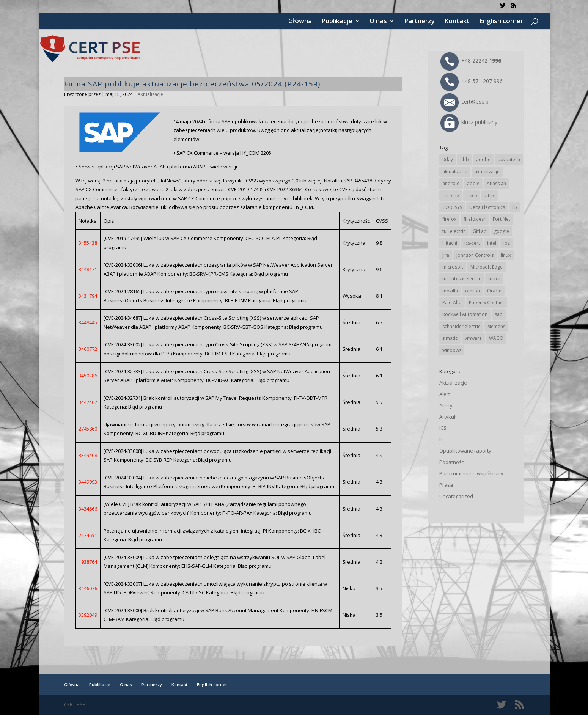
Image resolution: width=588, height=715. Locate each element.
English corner (501, 22)
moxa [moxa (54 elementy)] (494, 279)
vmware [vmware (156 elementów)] (473, 338)
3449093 (88, 482)
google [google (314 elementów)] (502, 231)
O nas (378, 22)
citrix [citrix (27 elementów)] (490, 196)
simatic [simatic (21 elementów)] (450, 338)
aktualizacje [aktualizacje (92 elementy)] (487, 172)
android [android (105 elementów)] (451, 183)
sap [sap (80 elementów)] (499, 314)
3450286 (88, 376)
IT (441, 439)
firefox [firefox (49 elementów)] (449, 219)
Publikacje (337, 22)
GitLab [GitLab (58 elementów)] (480, 231)
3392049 (88, 615)
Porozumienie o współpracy (471, 473)
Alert (445, 394)
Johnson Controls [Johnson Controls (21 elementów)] (475, 255)
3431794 (88, 296)
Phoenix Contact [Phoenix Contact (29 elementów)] (486, 302)
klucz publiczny (469, 122)
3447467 (88, 402)
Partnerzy (419, 22)
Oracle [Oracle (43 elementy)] (494, 291)
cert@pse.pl (465, 101)
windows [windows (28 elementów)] (452, 350)
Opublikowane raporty (465, 451)
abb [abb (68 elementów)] (465, 159)
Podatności (452, 462)
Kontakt (457, 22)
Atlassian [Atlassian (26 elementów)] (496, 183)
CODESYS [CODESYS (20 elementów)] (452, 207)
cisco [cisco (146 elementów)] (472, 196)
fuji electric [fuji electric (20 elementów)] (454, 231)
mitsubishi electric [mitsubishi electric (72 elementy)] (462, 279)
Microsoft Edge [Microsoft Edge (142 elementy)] (487, 267)
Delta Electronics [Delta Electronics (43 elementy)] (487, 207)
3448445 (88, 322)
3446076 (88, 588)
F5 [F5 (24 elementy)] (515, 207)
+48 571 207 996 (472, 81)
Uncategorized (456, 496)
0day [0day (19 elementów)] (448, 159)
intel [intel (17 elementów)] (492, 243)
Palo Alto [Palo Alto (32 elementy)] (452, 302)
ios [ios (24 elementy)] (507, 243)
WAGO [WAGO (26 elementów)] (496, 338)
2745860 (88, 429)
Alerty (446, 405)
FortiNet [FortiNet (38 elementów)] (502, 219)
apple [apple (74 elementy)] (473, 183)
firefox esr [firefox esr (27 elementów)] (475, 219)
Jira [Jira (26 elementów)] (446, 255)
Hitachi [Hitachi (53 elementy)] (450, 243)
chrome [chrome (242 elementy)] (451, 196)
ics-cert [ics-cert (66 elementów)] (472, 243)
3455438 (88, 243)
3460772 (88, 349)
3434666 (88, 509)
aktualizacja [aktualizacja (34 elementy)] (455, 172)
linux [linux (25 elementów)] (506, 255)
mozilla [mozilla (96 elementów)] (450, 291)
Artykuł (447, 417)
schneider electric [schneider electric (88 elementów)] (461, 326)
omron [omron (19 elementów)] (472, 291)
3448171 (88, 269)
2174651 (88, 535)
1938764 (88, 562)
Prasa (446, 485)
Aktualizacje (150, 94)
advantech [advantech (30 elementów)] (509, 159)
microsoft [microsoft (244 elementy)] (453, 267)
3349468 (88, 455)
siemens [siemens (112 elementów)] (496, 326)
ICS (443, 428)
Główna (300, 22)
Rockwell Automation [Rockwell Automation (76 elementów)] (465, 314)
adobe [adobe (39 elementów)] (483, 159)
